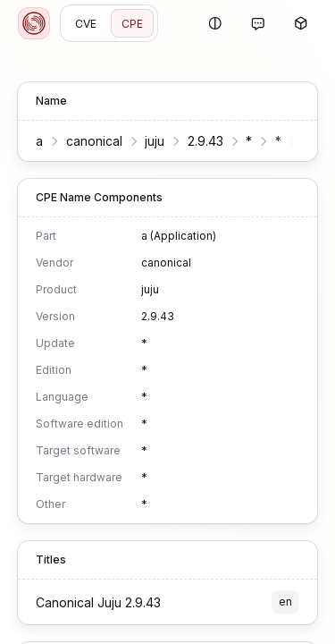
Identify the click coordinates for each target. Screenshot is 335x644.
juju (155, 141)
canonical (94, 141)
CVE (86, 24)
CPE (132, 24)
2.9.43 (205, 141)
